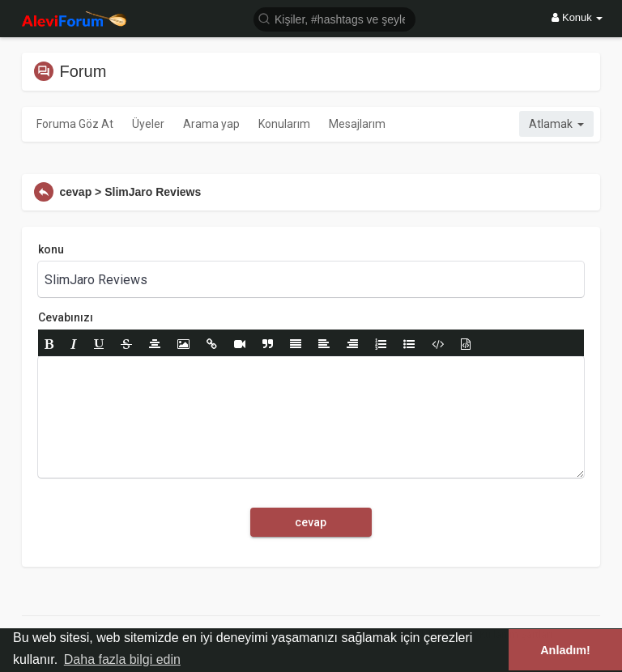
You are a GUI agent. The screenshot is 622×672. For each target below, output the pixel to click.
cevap (311, 522)
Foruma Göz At (75, 124)
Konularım (284, 124)
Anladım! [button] (565, 650)
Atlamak (556, 124)
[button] (334, 18)
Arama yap (211, 124)
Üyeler (148, 124)
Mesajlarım (357, 124)
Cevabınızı (66, 317)
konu (51, 249)
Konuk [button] (577, 17)
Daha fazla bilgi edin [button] (122, 659)
